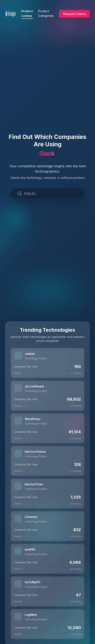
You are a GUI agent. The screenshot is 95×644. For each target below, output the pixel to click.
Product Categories (46, 13)
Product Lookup (27, 14)
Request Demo (74, 14)
